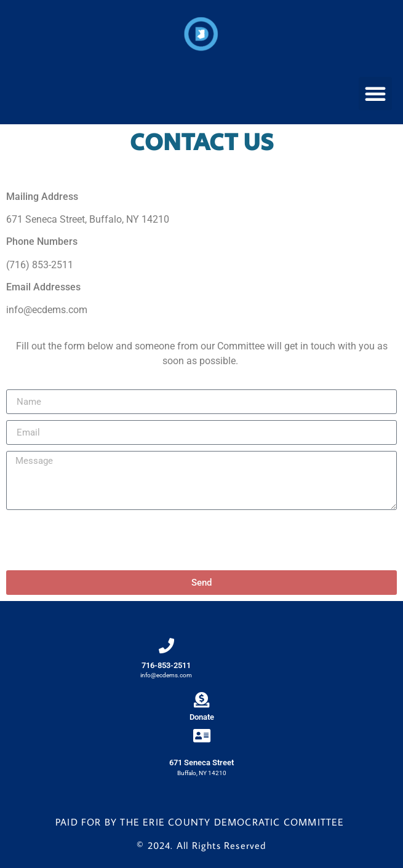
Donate (202, 717)
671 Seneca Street (201, 762)
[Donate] (201, 700)
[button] (375, 94)
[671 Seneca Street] (201, 735)
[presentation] (100, 540)
